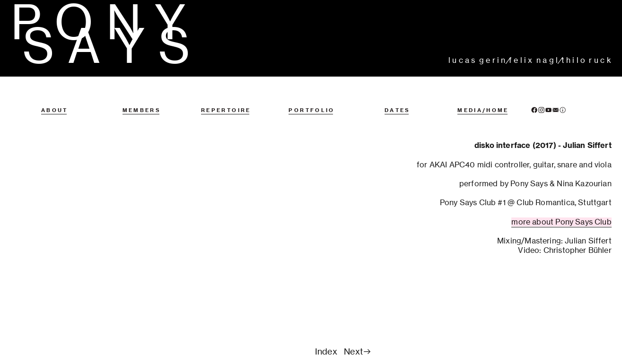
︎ (548, 110)
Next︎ (358, 351)
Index (326, 351)
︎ (534, 110)
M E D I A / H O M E (482, 110)
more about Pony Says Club (561, 222)
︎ (541, 110)
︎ (563, 110)
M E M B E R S (141, 110)
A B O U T (54, 110)
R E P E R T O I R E (225, 110)
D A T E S (397, 110)
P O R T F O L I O (311, 110)
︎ (556, 110)
